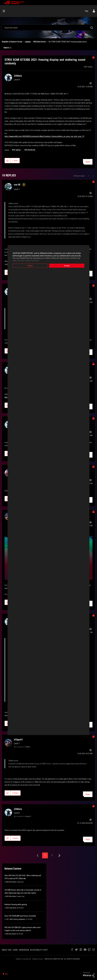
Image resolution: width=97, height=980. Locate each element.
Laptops (28, 42)
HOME (15, 950)
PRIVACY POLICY (38, 959)
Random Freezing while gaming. (16, 904)
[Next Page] (59, 856)
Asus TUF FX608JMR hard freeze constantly (20, 916)
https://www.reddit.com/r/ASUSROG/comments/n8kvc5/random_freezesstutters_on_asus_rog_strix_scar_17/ (44, 136)
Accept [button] (67, 266)
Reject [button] (30, 266)
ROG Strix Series (40, 42)
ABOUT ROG (7, 950)
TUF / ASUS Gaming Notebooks (16, 919)
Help (87, 11)
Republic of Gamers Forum (12, 42)
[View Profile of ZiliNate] (18, 76)
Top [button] (6, 974)
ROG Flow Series (11, 908)
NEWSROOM (24, 950)
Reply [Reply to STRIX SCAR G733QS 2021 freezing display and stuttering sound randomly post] (88, 162)
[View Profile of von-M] (17, 185)
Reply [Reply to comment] (88, 794)
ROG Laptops (16, 150)
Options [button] (7, 48)
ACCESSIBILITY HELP (39, 950)
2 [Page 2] (52, 855)
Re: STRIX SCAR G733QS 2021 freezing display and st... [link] (68, 42)
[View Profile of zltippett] (18, 739)
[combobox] (48, 28)
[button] (8, 161)
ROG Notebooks (30, 150)
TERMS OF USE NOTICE (23, 959)
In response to (23, 747)
